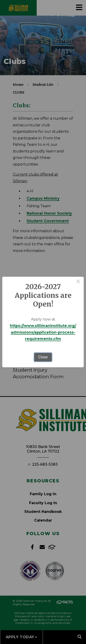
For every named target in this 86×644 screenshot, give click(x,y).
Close (43, 357)
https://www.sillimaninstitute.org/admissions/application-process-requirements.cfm (43, 332)
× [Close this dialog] (78, 282)
